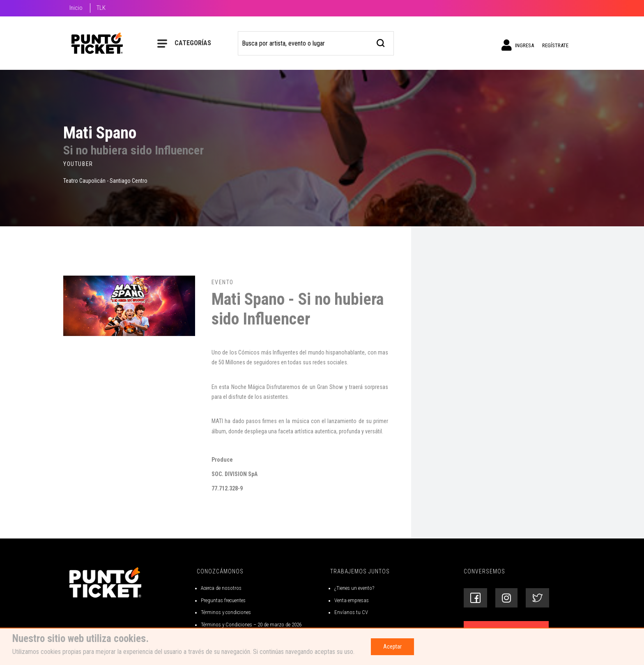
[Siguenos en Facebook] (475, 598)
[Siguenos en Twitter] (537, 598)
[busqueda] (381, 42)
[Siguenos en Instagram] (506, 598)
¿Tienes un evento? (354, 588)
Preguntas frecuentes (223, 600)
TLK (101, 8)
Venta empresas (352, 600)
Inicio (76, 8)
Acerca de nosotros (221, 588)
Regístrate (555, 45)
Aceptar (392, 647)
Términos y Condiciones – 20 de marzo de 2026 (251, 625)
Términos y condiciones (226, 612)
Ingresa (518, 45)
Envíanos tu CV (351, 612)
